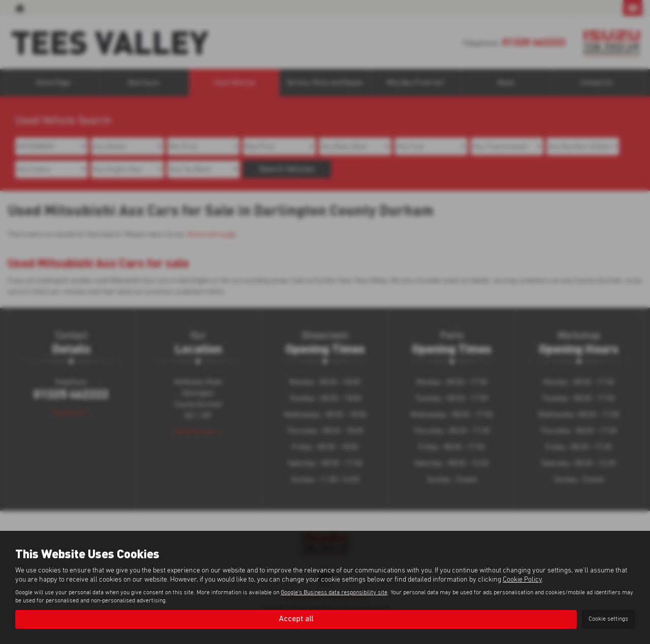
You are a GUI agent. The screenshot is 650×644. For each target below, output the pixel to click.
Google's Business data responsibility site (334, 593)
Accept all (296, 619)
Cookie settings (608, 619)
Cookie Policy (522, 580)
